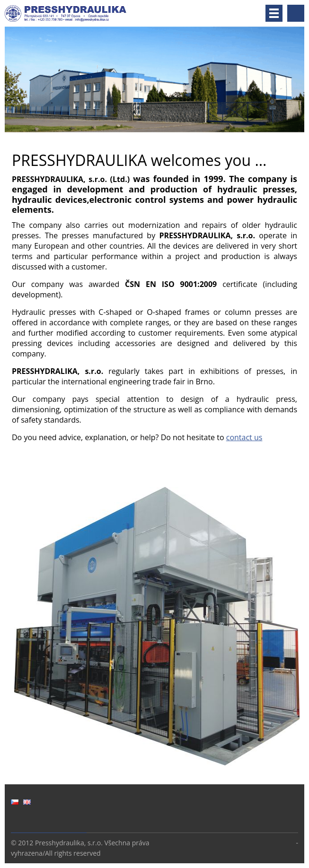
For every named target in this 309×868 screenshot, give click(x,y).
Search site (296, 13)
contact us (244, 437)
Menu (274, 13)
